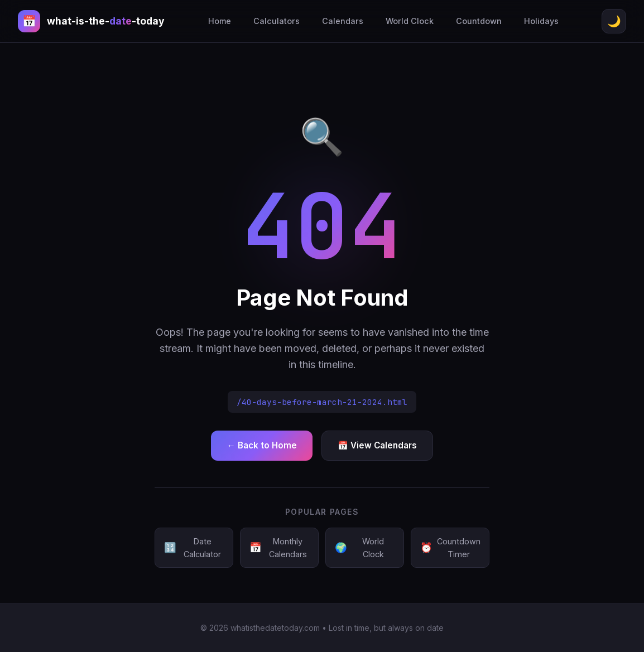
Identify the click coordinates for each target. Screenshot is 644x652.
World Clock (410, 21)
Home (220, 21)
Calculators (277, 21)
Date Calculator (193, 548)
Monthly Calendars (278, 548)
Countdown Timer (450, 548)
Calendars (343, 21)
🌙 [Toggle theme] (614, 21)
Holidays (541, 21)
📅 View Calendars (377, 445)
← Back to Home (261, 445)
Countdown (479, 21)
